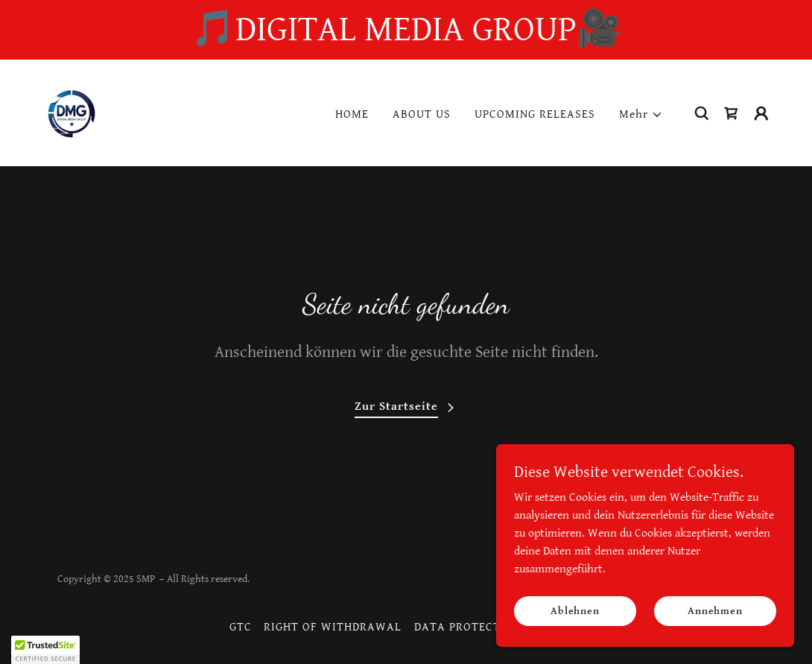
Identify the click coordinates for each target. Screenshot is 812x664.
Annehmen (715, 610)
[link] (71, 112)
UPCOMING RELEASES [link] (535, 114)
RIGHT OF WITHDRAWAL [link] (333, 627)
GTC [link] (241, 627)
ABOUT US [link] (422, 114)
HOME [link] (352, 114)
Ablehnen (575, 610)
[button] (641, 115)
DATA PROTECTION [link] (468, 627)
